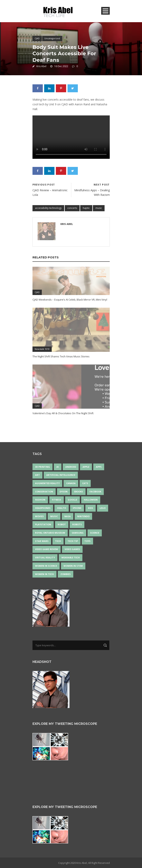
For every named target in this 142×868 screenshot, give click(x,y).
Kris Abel (41, 66)
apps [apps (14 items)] (99, 467)
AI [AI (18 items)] (58, 467)
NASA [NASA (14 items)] (68, 516)
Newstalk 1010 (42, 349)
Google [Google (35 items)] (72, 500)
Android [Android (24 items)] (71, 467)
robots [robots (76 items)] (77, 524)
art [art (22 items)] (37, 475)
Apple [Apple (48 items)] (86, 467)
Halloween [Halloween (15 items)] (91, 500)
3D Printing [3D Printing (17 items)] (42, 467)
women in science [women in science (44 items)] (46, 566)
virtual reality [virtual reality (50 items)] (45, 557)
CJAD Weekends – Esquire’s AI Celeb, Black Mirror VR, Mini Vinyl (70, 300)
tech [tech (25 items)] (58, 541)
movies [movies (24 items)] (39, 516)
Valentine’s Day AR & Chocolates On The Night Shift (63, 413)
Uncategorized (52, 38)
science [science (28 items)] (95, 533)
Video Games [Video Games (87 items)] (72, 549)
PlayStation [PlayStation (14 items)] (43, 524)
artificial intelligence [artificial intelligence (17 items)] (61, 475)
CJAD (37, 38)
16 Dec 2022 (61, 66)
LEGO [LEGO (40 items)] (103, 508)
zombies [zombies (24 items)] (66, 574)
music (99, 208)
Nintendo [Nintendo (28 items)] (83, 516)
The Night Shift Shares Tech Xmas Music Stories (61, 356)
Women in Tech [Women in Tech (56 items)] (44, 574)
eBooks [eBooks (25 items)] (79, 492)
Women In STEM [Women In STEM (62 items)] (73, 566)
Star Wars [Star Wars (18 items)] (42, 541)
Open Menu (105, 11)
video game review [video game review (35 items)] (47, 549)
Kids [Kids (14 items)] (91, 508)
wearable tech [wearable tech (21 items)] (71, 557)
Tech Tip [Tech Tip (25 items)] (73, 541)
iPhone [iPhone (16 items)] (77, 508)
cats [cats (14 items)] (85, 483)
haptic (86, 208)
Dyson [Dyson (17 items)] (64, 492)
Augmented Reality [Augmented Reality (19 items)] (47, 483)
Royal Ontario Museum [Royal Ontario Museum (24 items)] (50, 533)
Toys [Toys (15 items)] (87, 541)
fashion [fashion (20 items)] (40, 500)
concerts (72, 208)
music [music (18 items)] (54, 516)
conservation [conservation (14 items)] (44, 492)
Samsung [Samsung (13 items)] (78, 533)
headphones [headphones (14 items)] (43, 508)
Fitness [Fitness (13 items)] (57, 500)
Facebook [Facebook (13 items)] (95, 492)
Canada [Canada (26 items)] (71, 483)
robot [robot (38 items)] (62, 524)
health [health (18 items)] (62, 508)
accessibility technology (48, 208)
